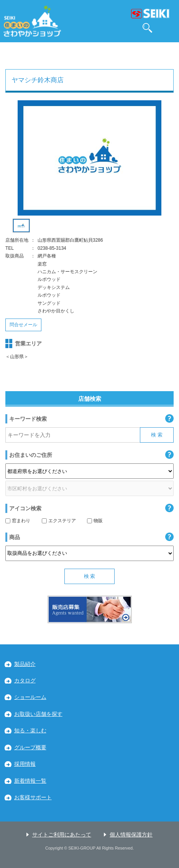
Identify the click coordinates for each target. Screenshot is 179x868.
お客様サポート (33, 797)
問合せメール (23, 325)
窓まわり (18, 521)
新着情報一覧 (30, 781)
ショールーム (30, 697)
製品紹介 (25, 664)
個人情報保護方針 (131, 835)
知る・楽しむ (30, 731)
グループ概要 (30, 748)
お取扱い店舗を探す (38, 714)
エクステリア (59, 521)
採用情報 (25, 764)
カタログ (25, 681)
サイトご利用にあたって (62, 835)
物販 (95, 521)
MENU (169, 28)
